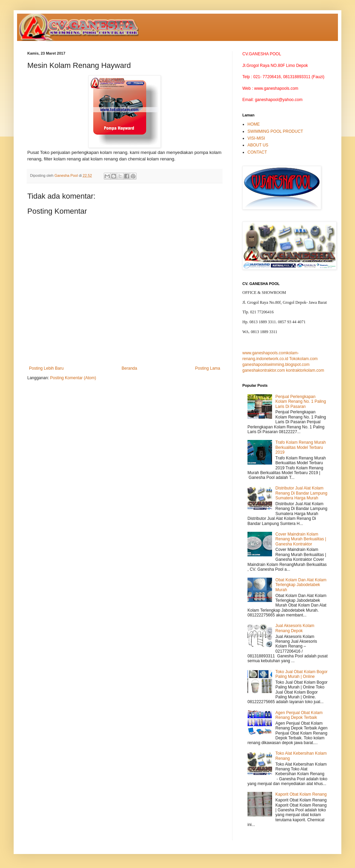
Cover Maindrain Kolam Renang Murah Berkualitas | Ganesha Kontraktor (301, 539)
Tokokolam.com (303, 359)
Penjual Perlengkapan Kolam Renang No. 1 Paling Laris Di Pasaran (301, 402)
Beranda (129, 368)
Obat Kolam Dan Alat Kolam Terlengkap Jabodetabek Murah (301, 585)
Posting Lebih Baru (46, 368)
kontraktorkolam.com (305, 370)
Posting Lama (208, 368)
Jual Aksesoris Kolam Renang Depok (295, 628)
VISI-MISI (256, 138)
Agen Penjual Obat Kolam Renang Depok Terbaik (299, 715)
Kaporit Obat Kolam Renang (301, 794)
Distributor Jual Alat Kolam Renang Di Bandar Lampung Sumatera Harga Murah (301, 493)
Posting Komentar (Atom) (73, 378)
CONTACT (257, 152)
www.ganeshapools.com (264, 353)
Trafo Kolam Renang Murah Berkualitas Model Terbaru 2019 (301, 447)
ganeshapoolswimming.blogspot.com (276, 365)
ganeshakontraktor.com (264, 370)
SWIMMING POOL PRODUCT (275, 131)
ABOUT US (258, 145)
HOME (254, 124)
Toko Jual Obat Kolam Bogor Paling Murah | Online (302, 674)
